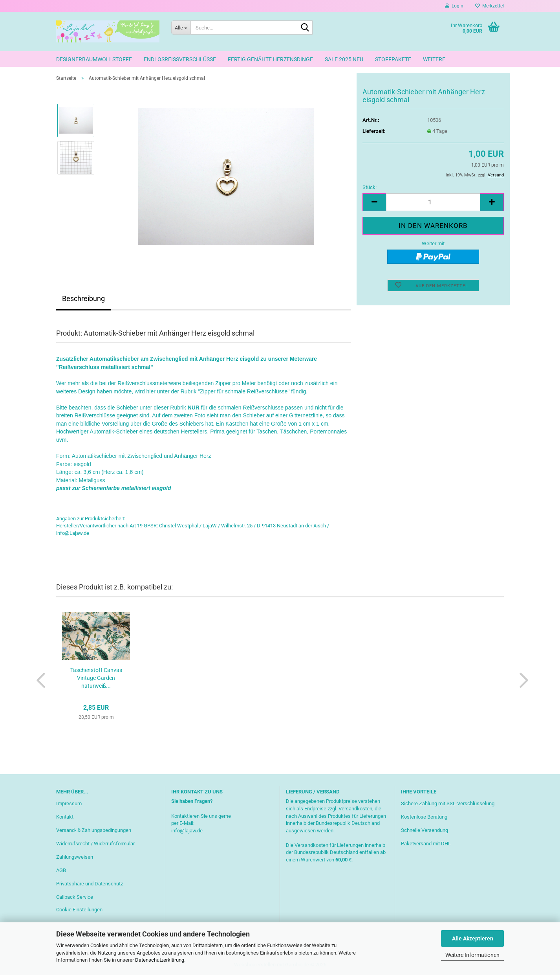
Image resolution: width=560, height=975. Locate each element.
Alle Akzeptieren (473, 938)
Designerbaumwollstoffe (94, 59)
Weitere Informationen (472, 955)
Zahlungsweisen (75, 857)
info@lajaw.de (187, 831)
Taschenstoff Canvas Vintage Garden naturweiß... (96, 678)
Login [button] (454, 6)
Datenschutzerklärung (160, 960)
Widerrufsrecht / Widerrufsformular (95, 844)
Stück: (370, 187)
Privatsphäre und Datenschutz (90, 884)
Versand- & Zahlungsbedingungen (94, 830)
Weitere (434, 59)
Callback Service (75, 897)
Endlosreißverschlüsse (180, 59)
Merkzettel (490, 6)
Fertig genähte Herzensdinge (270, 59)
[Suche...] (181, 28)
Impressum (69, 803)
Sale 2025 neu (344, 59)
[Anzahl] (433, 202)
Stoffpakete (393, 59)
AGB (61, 870)
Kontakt (65, 817)
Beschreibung (83, 298)
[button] (374, 202)
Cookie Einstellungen (79, 910)
